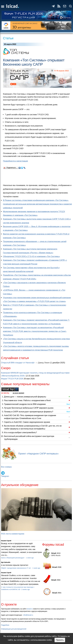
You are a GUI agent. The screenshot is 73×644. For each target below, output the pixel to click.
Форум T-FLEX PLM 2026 (12, 379)
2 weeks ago (26, 589)
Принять (60, 640)
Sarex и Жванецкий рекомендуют (13, 558)
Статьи (8, 38)
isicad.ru (30, 609)
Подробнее (5, 625)
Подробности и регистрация (15, 161)
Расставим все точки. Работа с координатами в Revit (27, 400)
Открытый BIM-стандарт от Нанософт (18, 363)
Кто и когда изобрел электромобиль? (21, 432)
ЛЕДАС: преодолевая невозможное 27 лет (16, 568)
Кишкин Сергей (6, 541)
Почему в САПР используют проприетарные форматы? (29, 412)
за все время (18, 393)
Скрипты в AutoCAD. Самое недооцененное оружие (27, 422)
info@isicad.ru (28, 615)
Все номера (6, 467)
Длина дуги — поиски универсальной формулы (25, 397)
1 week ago (30, 558)
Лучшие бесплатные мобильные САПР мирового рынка (29, 408)
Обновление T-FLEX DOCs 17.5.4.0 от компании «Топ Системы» (32, 256)
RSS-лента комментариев (13, 534)
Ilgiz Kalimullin (6, 562)
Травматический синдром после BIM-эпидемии (25, 404)
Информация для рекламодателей (14, 629)
